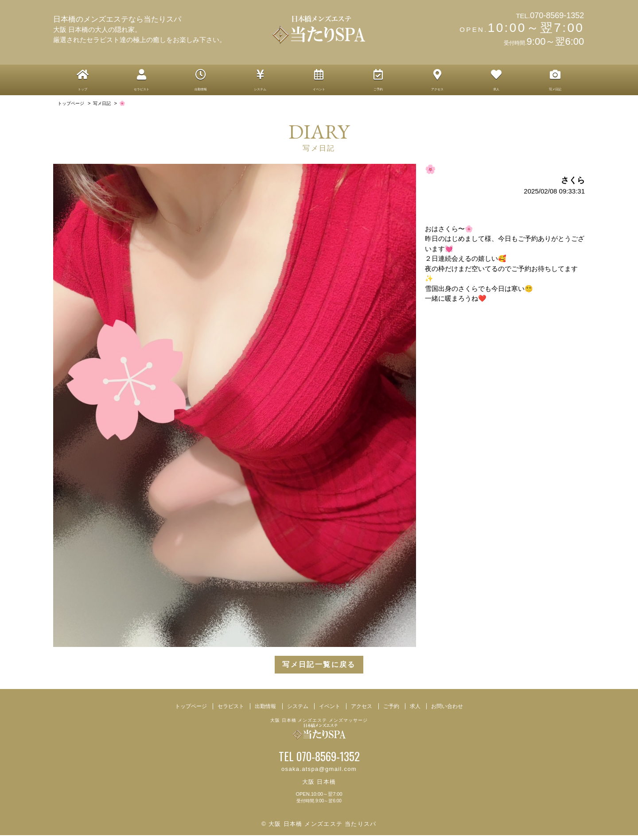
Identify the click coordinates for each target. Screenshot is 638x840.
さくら (573, 185)
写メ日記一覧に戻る (319, 670)
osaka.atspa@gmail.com (319, 774)
